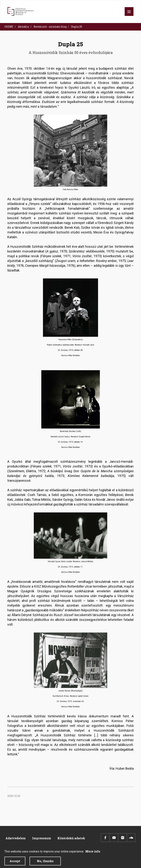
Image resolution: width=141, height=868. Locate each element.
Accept (15, 863)
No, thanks (45, 863)
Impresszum (42, 838)
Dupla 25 (77, 27)
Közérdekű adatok (71, 838)
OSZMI (9, 27)
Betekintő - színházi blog (50, 27)
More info (93, 853)
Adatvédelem (16, 838)
